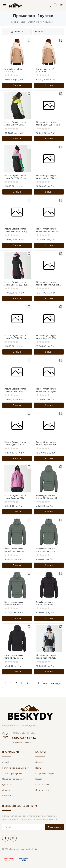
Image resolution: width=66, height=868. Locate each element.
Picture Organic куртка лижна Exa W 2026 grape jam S (48, 124)
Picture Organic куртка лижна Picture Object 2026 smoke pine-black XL (17, 390)
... (33, 683)
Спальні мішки (42, 785)
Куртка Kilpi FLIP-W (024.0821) (13, 70)
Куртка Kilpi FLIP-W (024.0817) (45, 70)
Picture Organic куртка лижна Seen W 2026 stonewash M (47, 657)
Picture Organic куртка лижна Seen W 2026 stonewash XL (47, 337)
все (45, 683)
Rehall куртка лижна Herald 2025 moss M (46, 550)
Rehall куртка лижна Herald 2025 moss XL (14, 550)
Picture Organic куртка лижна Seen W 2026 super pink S (17, 230)
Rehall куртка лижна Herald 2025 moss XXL (47, 497)
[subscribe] (24, 827)
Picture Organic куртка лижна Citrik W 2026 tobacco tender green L (16, 124)
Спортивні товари (45, 773)
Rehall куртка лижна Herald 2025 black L (14, 657)
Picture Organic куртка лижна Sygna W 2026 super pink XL (15, 497)
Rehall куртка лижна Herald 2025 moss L (14, 603)
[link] (17, 52)
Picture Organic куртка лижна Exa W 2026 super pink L (16, 177)
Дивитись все (42, 790)
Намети (39, 762)
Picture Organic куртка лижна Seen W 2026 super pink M (49, 230)
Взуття (39, 779)
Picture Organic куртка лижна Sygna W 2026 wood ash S (47, 444)
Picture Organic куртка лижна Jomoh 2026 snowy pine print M (49, 177)
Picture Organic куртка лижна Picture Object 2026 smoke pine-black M (48, 390)
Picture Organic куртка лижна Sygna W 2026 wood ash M (15, 444)
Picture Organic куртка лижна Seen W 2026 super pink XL (49, 284)
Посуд (38, 768)
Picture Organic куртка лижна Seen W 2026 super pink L (17, 284)
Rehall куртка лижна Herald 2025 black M (46, 603)
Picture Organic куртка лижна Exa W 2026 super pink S (16, 337)
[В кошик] (17, 85)
